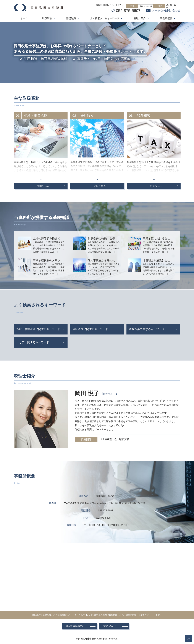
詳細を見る (43, 186)
